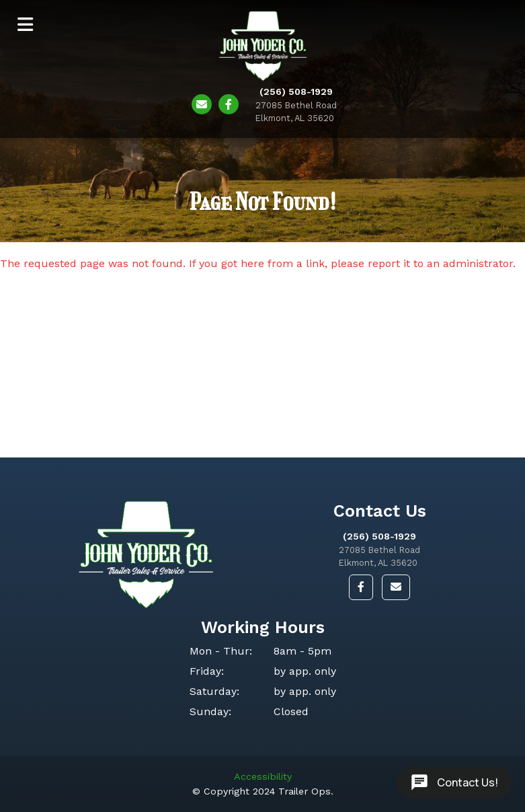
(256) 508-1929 (379, 536)
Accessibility (263, 776)
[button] (361, 587)
